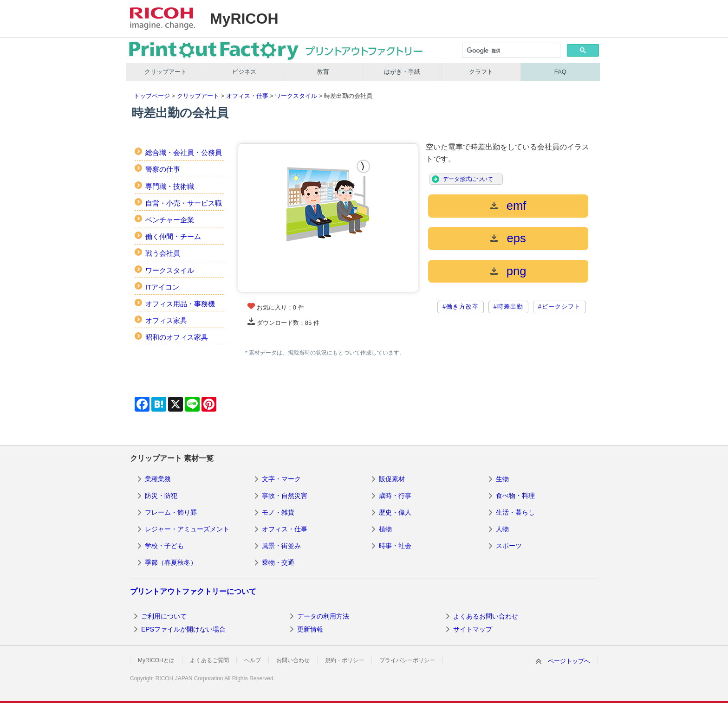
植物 (385, 529)
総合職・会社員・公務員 (184, 152)
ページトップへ (569, 661)
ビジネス (244, 72)
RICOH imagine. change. (162, 19)
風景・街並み (281, 546)
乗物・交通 (278, 562)
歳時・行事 (395, 496)
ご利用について (164, 616)
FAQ (560, 72)
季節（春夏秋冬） (171, 562)
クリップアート (166, 72)
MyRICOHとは (156, 660)
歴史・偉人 (395, 512)
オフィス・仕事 (247, 96)
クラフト (481, 72)
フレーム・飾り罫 (171, 512)
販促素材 (392, 479)
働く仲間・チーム (173, 236)
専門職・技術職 (170, 186)
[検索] (510, 51)
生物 (502, 479)
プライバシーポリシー (407, 660)
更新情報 (310, 629)
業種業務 (158, 479)
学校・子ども (164, 546)
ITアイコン (162, 287)
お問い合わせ (293, 660)
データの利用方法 (323, 616)
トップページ (152, 96)
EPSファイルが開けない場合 (183, 629)
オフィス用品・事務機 (180, 304)
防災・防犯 (161, 496)
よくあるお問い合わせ (486, 616)
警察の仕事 (163, 169)
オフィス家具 (166, 320)
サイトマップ (473, 629)
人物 (502, 529)
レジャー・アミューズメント (187, 529)
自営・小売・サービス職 (184, 203)
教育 (323, 72)
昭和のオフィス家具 (177, 337)
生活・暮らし (515, 512)
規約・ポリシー (344, 660)
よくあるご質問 (209, 660)
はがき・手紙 (402, 72)
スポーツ (509, 546)
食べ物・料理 (515, 496)
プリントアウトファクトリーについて (193, 591)
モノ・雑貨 (278, 512)
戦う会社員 (163, 253)
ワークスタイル (296, 96)
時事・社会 (395, 546)
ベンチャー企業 (170, 220)
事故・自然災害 (285, 496)
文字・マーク (281, 479)
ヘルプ (253, 660)
